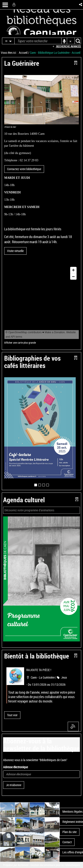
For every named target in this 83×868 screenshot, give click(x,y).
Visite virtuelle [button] (15, 251)
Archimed (23, 865)
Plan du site (69, 832)
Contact (67, 842)
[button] (81, 5)
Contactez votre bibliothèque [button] (24, 169)
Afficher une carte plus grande (20, 343)
